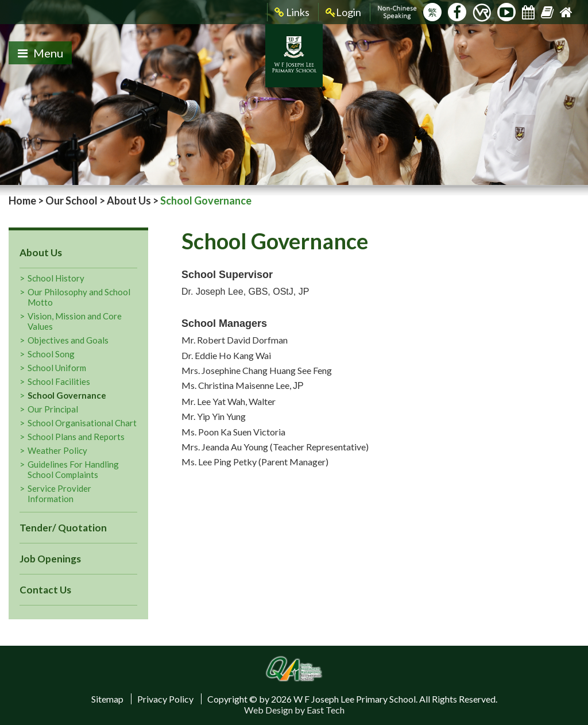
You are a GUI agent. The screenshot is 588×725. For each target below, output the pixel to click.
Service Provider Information (59, 493)
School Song (51, 354)
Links (292, 12)
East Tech (326, 710)
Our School (71, 200)
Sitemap (107, 699)
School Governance (67, 395)
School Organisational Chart (82, 423)
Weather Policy (57, 450)
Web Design (268, 710)
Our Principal (53, 409)
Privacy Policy (165, 699)
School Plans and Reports (76, 437)
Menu (40, 53)
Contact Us (45, 590)
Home (22, 200)
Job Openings (50, 559)
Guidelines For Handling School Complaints (73, 469)
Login (343, 12)
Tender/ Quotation (63, 528)
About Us (129, 200)
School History (56, 278)
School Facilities (59, 381)
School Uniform (57, 368)
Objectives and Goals (68, 340)
